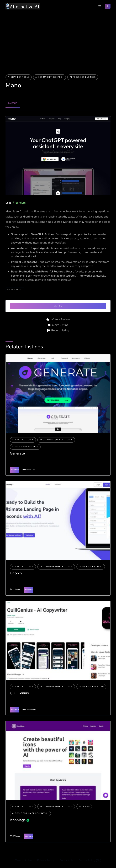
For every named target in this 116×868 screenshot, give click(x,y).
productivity (15, 290)
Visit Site (58, 306)
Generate (17, 453)
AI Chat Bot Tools (19, 77)
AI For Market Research (49, 77)
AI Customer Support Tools (56, 440)
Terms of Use (23, 860)
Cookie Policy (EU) (90, 860)
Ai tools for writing (91, 687)
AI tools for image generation (30, 813)
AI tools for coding (91, 567)
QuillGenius (19, 693)
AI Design (84, 806)
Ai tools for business (83, 77)
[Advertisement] (58, 38)
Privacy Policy (46, 860)
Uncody (16, 573)
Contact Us (66, 860)
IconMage (18, 820)
